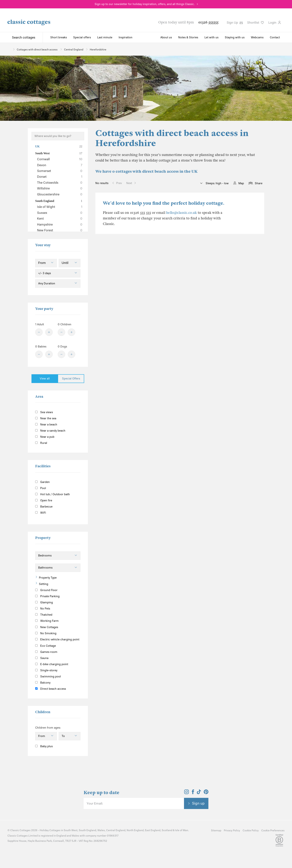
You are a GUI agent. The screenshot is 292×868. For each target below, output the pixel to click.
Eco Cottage (46, 646)
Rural (41, 443)
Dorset (60, 177)
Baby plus (44, 746)
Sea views (44, 412)
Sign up (198, 803)
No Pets (43, 609)
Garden (42, 482)
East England (153, 830)
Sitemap (216, 830)
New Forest (60, 230)
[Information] (62, 627)
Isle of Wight (60, 207)
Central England (116, 830)
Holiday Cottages (50, 830)
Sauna (42, 658)
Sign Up (235, 23)
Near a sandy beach (50, 431)
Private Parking (47, 596)
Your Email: (95, 803)
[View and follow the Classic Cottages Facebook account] (193, 793)
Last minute (105, 37)
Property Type (48, 578)
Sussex (60, 213)
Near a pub (45, 437)
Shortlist (256, 23)
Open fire (44, 500)
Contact (275, 37)
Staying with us (235, 37)
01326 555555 (208, 22)
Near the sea (46, 418)
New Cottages (50, 627)
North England (135, 830)
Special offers (82, 37)
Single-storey (46, 670)
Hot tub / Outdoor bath (53, 494)
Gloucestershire (60, 194)
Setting (44, 584)
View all (45, 379)
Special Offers (71, 379)
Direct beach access (51, 689)
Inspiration (126, 37)
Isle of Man (182, 830)
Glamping (44, 602)
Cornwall (60, 159)
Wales (101, 830)
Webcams (257, 37)
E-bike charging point (52, 664)
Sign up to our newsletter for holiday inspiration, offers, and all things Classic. (145, 4)
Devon (60, 165)
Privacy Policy (232, 830)
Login (275, 23)
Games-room (46, 652)
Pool (41, 488)
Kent (60, 218)
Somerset (60, 171)
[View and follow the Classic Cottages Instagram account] (187, 793)
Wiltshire (60, 188)
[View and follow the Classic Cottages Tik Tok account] (199, 793)
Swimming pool (48, 676)
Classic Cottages (20, 830)
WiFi (41, 513)
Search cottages (24, 37)
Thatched (44, 615)
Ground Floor (46, 590)
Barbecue (44, 507)
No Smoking (46, 633)
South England (59, 201)
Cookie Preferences (273, 830)
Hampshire (60, 224)
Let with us (211, 37)
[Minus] (39, 332)
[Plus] (49, 332)
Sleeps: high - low (217, 183)
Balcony (43, 683)
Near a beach (46, 425)
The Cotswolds (60, 183)
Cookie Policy (251, 830)
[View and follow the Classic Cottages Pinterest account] (206, 793)
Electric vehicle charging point (57, 639)
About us (166, 37)
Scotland (167, 830)
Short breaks (59, 37)
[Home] (9, 49)
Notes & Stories (188, 37)
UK (59, 146)
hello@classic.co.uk (181, 213)
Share (259, 183)
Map (241, 183)
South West (59, 153)
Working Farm (47, 621)
